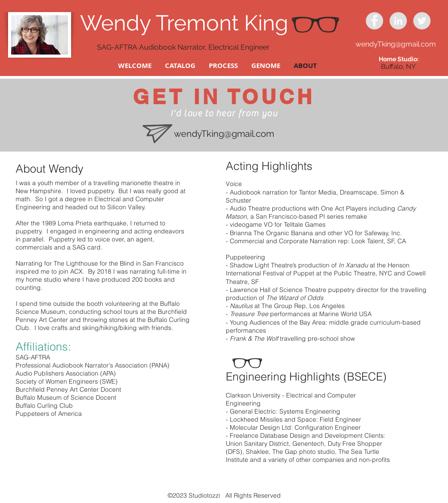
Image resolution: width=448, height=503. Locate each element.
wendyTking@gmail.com (396, 44)
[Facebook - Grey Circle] (374, 21)
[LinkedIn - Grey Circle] (398, 21)
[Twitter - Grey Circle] (422, 21)
